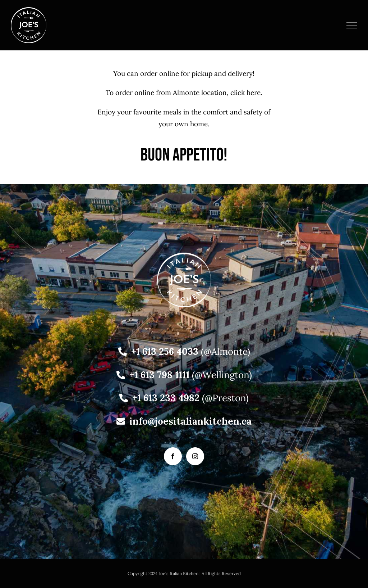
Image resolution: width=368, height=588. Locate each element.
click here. (246, 92)
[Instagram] (195, 456)
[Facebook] (173, 456)
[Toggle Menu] (352, 25)
